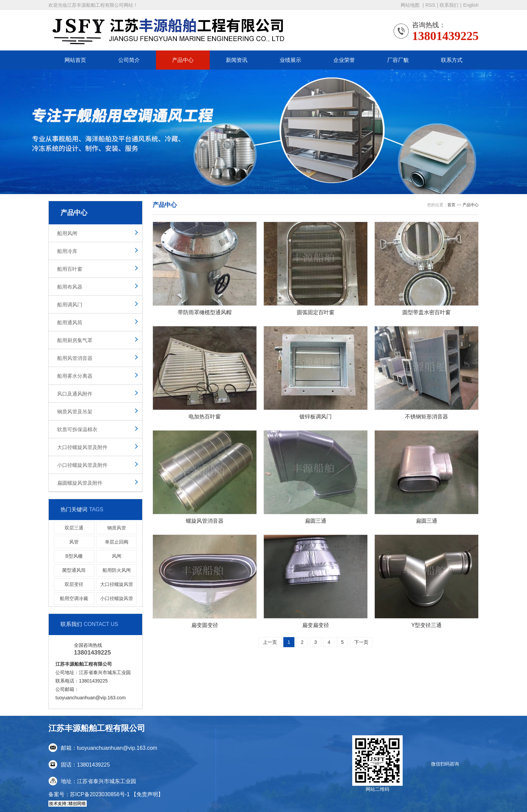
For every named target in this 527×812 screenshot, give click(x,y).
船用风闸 (67, 233)
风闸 (117, 556)
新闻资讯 (237, 60)
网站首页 (75, 60)
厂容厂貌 (398, 60)
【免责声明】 (147, 794)
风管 (74, 542)
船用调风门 (70, 305)
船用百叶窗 (70, 269)
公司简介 (129, 60)
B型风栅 (74, 556)
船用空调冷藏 (74, 598)
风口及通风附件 (75, 394)
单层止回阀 (117, 542)
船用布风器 (70, 287)
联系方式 (452, 60)
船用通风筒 (70, 322)
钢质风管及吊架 (75, 412)
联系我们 (449, 5)
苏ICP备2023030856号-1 (100, 794)
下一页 (361, 642)
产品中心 (183, 60)
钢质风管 (117, 528)
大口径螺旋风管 (117, 584)
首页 (451, 205)
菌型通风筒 (74, 570)
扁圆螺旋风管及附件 (80, 483)
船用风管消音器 (75, 358)
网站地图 (411, 5)
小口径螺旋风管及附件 (82, 465)
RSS (430, 5)
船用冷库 (67, 251)
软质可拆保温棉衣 (77, 429)
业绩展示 (290, 60)
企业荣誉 (344, 60)
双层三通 (74, 528)
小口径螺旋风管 (117, 598)
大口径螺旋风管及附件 (82, 447)
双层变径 (74, 584)
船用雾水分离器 (75, 376)
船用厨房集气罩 (75, 340)
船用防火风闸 (117, 570)
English (471, 5)
